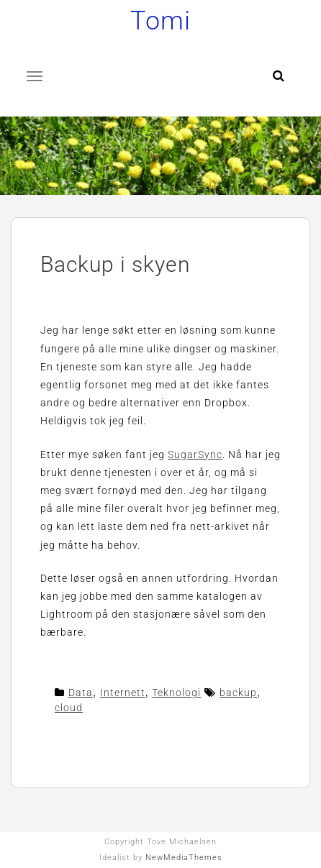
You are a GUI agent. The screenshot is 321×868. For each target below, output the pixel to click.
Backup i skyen (116, 264)
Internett (123, 693)
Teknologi (176, 693)
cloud (69, 708)
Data (81, 693)
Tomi (160, 21)
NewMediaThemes (184, 858)
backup (238, 693)
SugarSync (195, 454)
